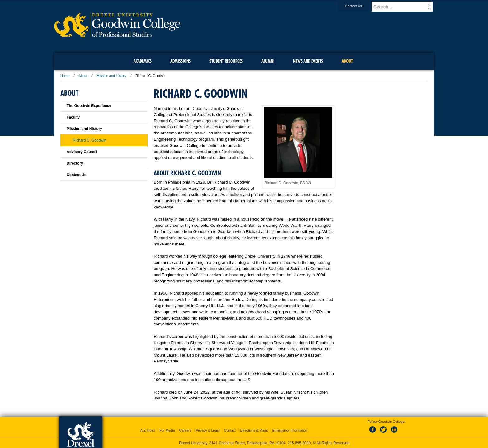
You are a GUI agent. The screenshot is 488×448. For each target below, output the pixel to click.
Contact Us (359, 6)
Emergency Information (290, 430)
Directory (75, 163)
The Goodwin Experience (89, 106)
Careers (185, 430)
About (83, 76)
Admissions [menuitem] (181, 61)
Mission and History (111, 76)
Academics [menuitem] (143, 61)
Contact (230, 430)
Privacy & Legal (208, 430)
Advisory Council (82, 152)
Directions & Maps (254, 430)
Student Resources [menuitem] (226, 61)
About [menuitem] (347, 61)
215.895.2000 (299, 443)
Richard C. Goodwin (89, 140)
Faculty (73, 117)
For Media (167, 430)
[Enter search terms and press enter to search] (406, 7)
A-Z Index (148, 430)
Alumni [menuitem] (268, 61)
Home (65, 76)
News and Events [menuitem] (308, 61)
